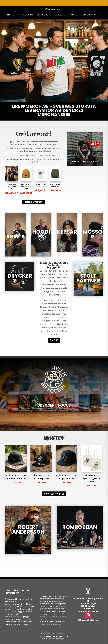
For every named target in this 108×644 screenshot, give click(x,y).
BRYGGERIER (43, 15)
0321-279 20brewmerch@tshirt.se (88, 610)
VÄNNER (74, 15)
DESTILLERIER (60, 15)
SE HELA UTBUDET (33, 202)
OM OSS (87, 15)
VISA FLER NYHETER (54, 494)
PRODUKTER (27, 15)
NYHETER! (12, 15)
